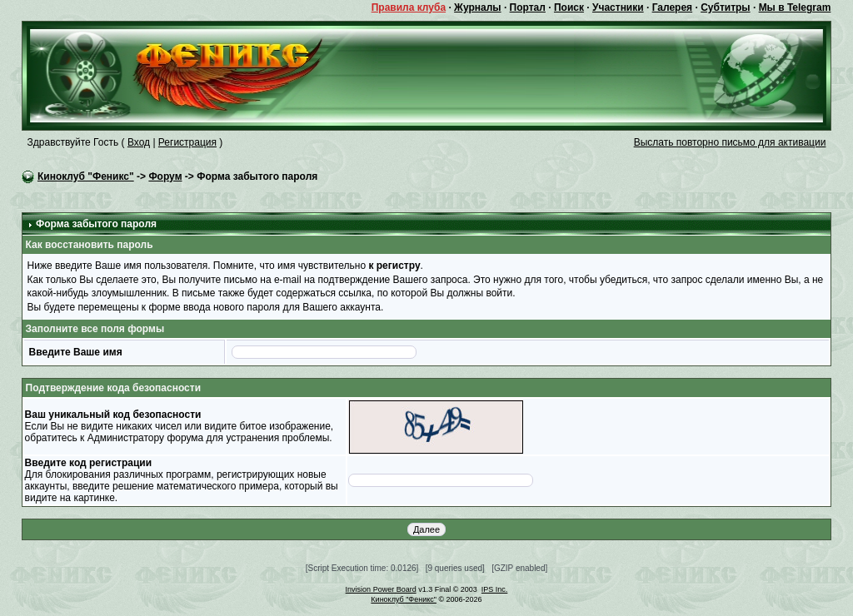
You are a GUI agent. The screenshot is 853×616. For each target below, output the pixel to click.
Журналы (477, 7)
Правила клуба (409, 7)
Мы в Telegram (795, 7)
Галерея (672, 7)
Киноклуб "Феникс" (86, 176)
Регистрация (187, 142)
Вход (139, 142)
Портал (528, 7)
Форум (165, 176)
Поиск (569, 7)
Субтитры (725, 7)
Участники (618, 7)
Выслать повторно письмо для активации (730, 142)
